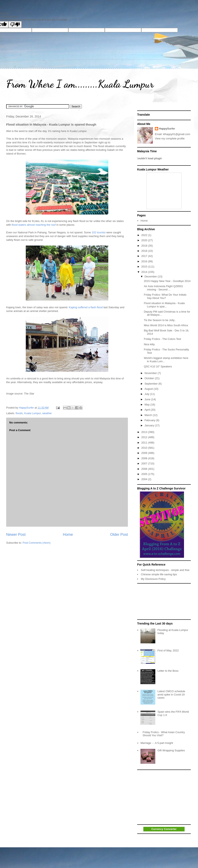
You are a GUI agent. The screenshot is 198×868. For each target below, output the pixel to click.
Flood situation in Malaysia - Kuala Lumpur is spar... (164, 305)
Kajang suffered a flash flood (86, 307)
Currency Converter (164, 829)
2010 (145, 448)
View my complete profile (170, 138)
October (150, 378)
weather (47, 413)
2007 (145, 463)
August (149, 389)
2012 (145, 437)
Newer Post (16, 535)
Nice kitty (149, 344)
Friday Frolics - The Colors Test (162, 339)
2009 (145, 453)
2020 (145, 240)
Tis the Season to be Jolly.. (160, 320)
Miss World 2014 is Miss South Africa (166, 325)
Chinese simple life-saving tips (159, 574)
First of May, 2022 (168, 650)
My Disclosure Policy (153, 579)
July (147, 394)
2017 (145, 256)
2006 (145, 469)
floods (19, 413)
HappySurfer (167, 129)
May (147, 405)
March (149, 415)
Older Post (119, 535)
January (150, 425)
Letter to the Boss (168, 671)
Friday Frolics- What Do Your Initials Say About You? (165, 296)
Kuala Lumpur (32, 413)
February (150, 420)
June (148, 399)
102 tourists (99, 232)
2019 (145, 246)
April (148, 410)
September (151, 384)
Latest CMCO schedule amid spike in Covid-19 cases (171, 694)
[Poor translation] (15, 25)
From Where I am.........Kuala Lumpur (80, 84)
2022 (145, 235)
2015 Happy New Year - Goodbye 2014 (167, 281)
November (151, 373)
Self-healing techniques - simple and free (165, 570)
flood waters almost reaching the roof (34, 225)
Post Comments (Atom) (37, 543)
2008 (145, 458)
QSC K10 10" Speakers (158, 366)
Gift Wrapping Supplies (171, 750)
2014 (145, 272)
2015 (145, 267)
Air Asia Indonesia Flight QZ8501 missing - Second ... (163, 288)
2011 (145, 443)
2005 (145, 474)
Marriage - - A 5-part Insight (157, 743)
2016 (145, 261)
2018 (145, 251)
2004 (145, 479)
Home (68, 535)
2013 (145, 432)
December (151, 276)
